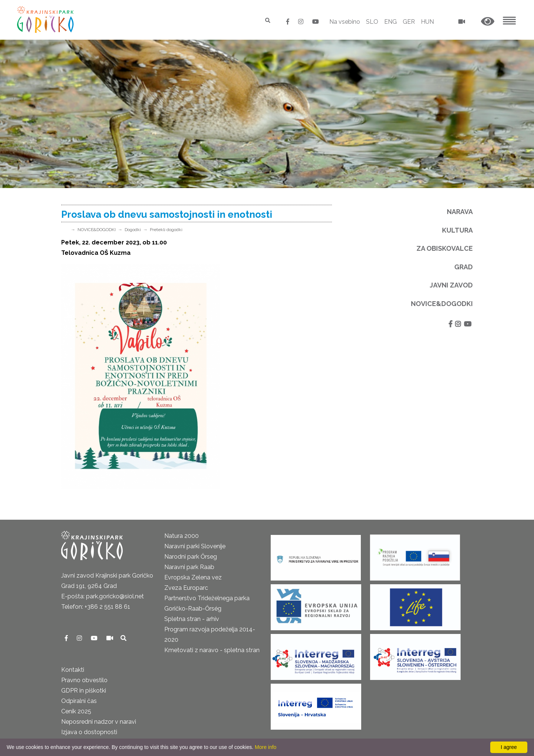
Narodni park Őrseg (191, 557)
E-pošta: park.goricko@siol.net (103, 596)
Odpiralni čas (79, 701)
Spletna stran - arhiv (192, 619)
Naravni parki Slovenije (195, 546)
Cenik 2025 (76, 711)
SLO (372, 22)
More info (266, 747)
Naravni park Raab (189, 567)
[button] (488, 22)
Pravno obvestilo (84, 680)
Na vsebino (345, 22)
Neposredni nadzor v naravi (99, 722)
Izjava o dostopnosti (89, 732)
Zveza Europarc (186, 588)
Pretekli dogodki (166, 230)
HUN (427, 22)
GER (409, 22)
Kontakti (73, 670)
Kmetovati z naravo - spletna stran (212, 650)
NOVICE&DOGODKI (97, 230)
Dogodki (133, 230)
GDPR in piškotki (84, 691)
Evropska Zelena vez (193, 577)
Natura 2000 (182, 536)
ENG (390, 22)
